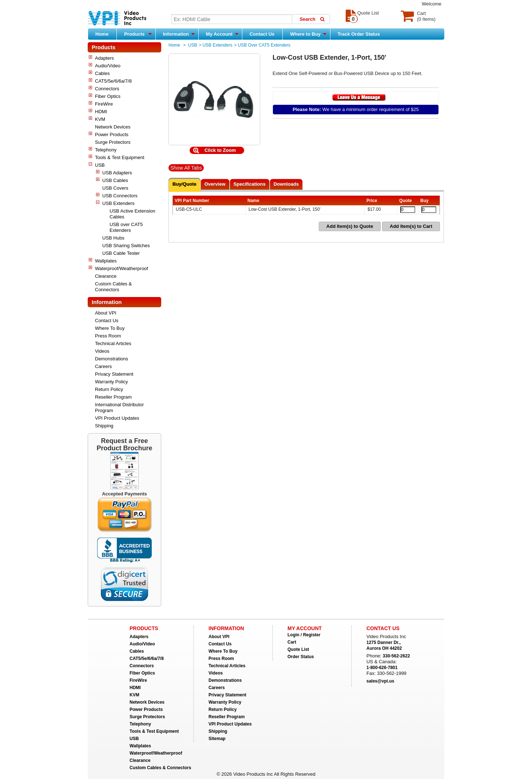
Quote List (298, 649)
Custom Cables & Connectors (113, 287)
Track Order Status (359, 34)
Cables (102, 73)
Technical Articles (113, 343)
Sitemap (217, 739)
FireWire (104, 104)
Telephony (106, 150)
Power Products (112, 135)
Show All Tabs (186, 168)
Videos (102, 351)
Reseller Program (113, 397)
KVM (100, 119)
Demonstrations (112, 359)
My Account (222, 34)
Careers (103, 366)
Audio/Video (108, 66)
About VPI (106, 313)
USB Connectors (120, 196)
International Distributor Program (119, 408)
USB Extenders (118, 203)
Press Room (108, 336)
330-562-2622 (396, 656)
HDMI (101, 112)
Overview (215, 184)
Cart (292, 642)
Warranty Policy (112, 382)
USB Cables (115, 180)
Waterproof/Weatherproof (122, 268)
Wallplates (106, 261)
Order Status (301, 657)
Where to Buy (308, 34)
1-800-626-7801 (382, 668)
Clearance (106, 276)
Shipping (104, 426)
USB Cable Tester (121, 253)
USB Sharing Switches (126, 246)
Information (179, 34)
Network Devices (113, 127)
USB (100, 165)
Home (102, 34)
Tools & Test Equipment (120, 157)
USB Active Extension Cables (132, 214)
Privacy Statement (114, 374)
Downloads (286, 184)
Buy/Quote (184, 184)
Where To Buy (110, 328)
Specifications (250, 184)
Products (138, 34)
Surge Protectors (113, 142)
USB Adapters (117, 173)
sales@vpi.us (380, 681)
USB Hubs (113, 238)
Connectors (107, 89)
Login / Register (304, 635)
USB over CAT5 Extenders (126, 227)
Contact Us (262, 34)
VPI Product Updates (117, 418)
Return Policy (109, 389)
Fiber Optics (108, 96)
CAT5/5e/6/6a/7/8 (113, 81)
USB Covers (115, 188)
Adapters (104, 58)
